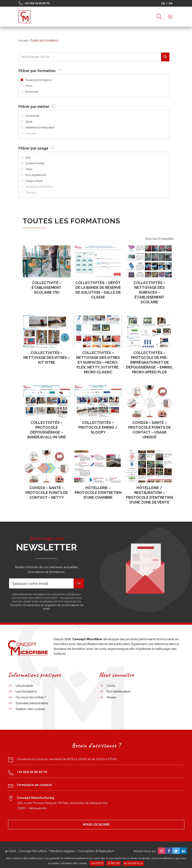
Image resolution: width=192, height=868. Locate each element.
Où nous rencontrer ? (31, 697)
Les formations (26, 692)
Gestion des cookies (30, 709)
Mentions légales (62, 851)
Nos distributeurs (119, 692)
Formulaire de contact (34, 785)
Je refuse (114, 863)
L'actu (111, 686)
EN (171, 3)
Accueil (23, 41)
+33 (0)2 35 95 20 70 (37, 3)
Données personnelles (32, 703)
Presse (111, 697)
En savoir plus (133, 863)
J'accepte (97, 863)
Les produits (25, 686)
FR (163, 3)
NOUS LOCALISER (96, 825)
